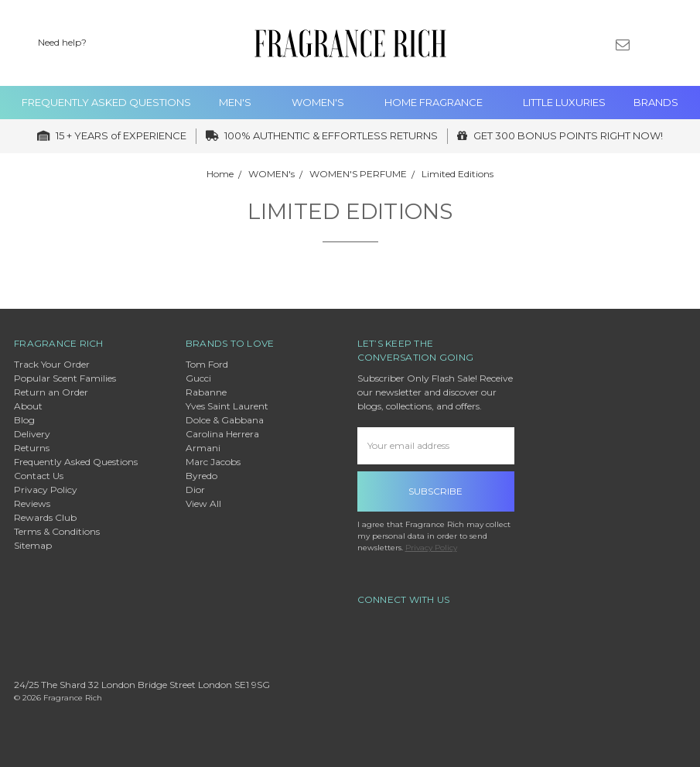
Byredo (201, 476)
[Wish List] (569, 43)
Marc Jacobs (213, 462)
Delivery (32, 434)
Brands (656, 102)
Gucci (198, 378)
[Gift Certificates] (596, 43)
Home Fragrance (440, 102)
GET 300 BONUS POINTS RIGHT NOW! (560, 135)
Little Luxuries (564, 102)
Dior (195, 490)
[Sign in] (649, 43)
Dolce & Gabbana (225, 420)
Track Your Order (52, 364)
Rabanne (206, 392)
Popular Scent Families (65, 378)
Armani (203, 448)
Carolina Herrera (222, 434)
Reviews (32, 503)
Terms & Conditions (57, 531)
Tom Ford (207, 364)
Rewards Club (45, 517)
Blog (24, 420)
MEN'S (241, 102)
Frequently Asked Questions (106, 102)
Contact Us (39, 476)
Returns (32, 448)
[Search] (542, 43)
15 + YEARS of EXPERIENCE (112, 135)
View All (203, 503)
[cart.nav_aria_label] (676, 43)
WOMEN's (324, 102)
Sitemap (33, 545)
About (28, 406)
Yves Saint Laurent (227, 406)
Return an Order (51, 392)
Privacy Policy (46, 490)
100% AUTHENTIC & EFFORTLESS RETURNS (322, 135)
